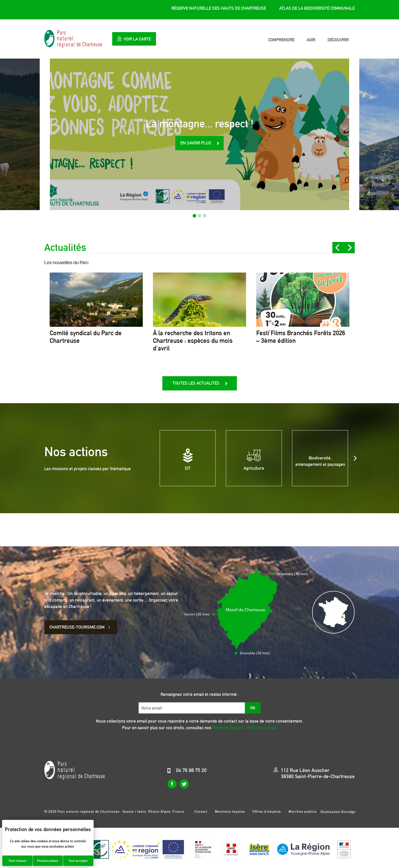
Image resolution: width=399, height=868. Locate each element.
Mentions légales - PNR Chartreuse (245, 728)
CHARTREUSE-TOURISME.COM (80, 627)
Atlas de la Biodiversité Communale (317, 8)
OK (253, 708)
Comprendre (281, 40)
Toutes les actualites (196, 383)
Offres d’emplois (267, 811)
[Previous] (338, 248)
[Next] (349, 248)
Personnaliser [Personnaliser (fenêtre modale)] (48, 861)
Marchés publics (303, 811)
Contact (201, 811)
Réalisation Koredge (338, 812)
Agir (311, 40)
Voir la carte (137, 39)
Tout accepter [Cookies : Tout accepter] (78, 861)
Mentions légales (230, 811)
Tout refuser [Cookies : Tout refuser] (17, 861)
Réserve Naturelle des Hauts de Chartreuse (219, 8)
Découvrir (338, 40)
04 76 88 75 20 (191, 770)
